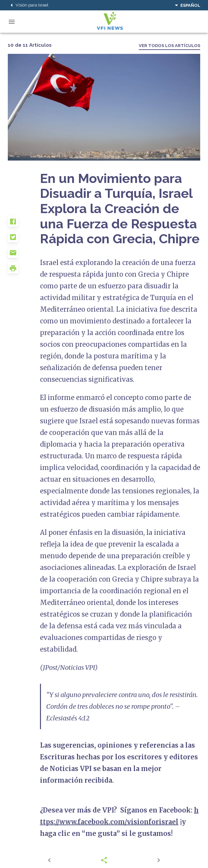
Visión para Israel (28, 5)
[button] (24, 224)
